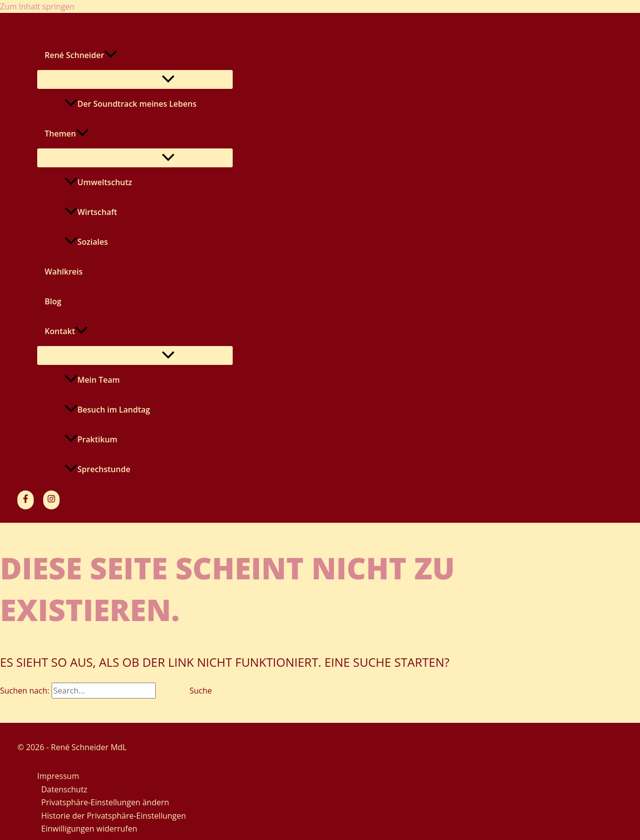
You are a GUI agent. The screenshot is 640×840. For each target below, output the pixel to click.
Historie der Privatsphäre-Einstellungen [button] (114, 816)
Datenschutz (64, 789)
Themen (67, 134)
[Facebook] (26, 500)
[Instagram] (51, 500)
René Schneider (81, 55)
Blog (53, 301)
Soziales (86, 242)
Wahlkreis (64, 272)
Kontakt (66, 331)
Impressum (58, 776)
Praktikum (91, 439)
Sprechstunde (97, 469)
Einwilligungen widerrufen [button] (89, 829)
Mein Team (92, 380)
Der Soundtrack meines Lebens (130, 104)
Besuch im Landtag (107, 410)
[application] (111, 55)
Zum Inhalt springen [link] (37, 6)
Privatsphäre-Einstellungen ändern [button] (105, 802)
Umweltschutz (98, 182)
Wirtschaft (91, 212)
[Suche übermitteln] (168, 691)
